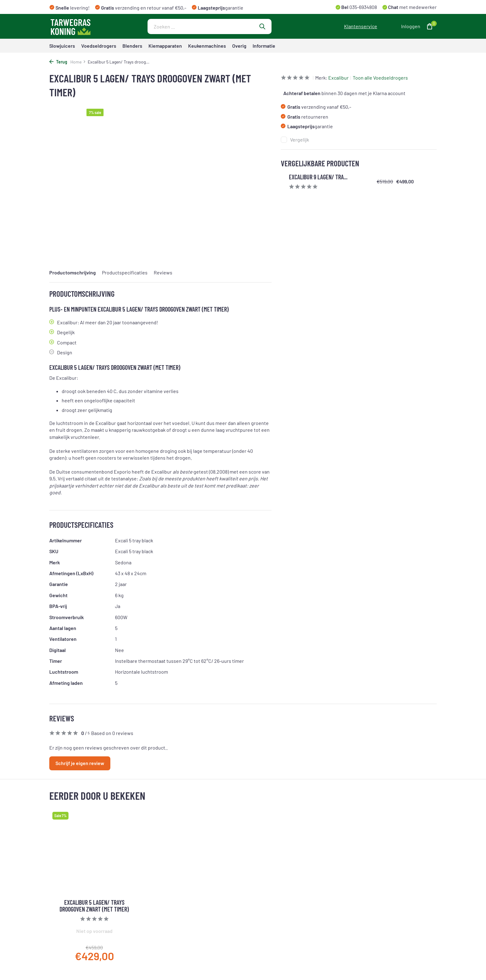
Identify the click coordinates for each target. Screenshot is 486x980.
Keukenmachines (207, 46)
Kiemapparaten (165, 46)
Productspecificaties (125, 272)
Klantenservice (361, 26)
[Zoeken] (210, 26)
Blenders (132, 46)
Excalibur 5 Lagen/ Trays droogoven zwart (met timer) (94, 906)
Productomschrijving (73, 272)
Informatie (264, 46)
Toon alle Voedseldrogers (380, 78)
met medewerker (412, 7)
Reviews (163, 272)
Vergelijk (295, 140)
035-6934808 (363, 7)
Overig (239, 46)
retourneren (305, 117)
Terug (58, 62)
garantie (307, 126)
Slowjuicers (62, 46)
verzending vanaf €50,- (316, 107)
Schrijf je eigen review (80, 763)
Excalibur (338, 78)
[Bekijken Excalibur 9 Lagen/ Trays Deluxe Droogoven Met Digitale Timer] (284, 182)
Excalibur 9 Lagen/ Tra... (318, 177)
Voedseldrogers (99, 46)
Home (78, 62)
